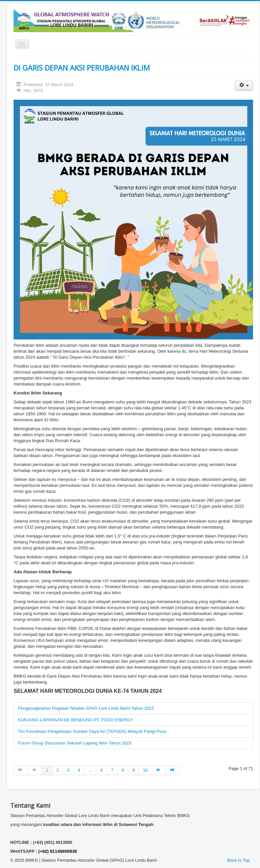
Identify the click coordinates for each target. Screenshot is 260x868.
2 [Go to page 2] (58, 770)
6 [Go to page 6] (101, 770)
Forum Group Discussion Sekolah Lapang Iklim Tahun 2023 (75, 743)
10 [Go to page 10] (145, 770)
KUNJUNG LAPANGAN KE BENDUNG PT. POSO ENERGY (75, 720)
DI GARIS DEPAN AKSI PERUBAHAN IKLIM (82, 68)
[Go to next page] (159, 770)
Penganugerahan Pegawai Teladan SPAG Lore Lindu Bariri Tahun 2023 (86, 708)
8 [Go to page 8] (123, 770)
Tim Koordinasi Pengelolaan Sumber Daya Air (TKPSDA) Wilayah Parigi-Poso (92, 731)
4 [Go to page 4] (79, 770)
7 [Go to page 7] (112, 770)
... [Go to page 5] (90, 770)
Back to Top (238, 860)
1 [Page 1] (47, 770)
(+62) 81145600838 (58, 851)
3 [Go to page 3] (68, 770)
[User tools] (244, 86)
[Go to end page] (173, 770)
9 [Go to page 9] (133, 770)
